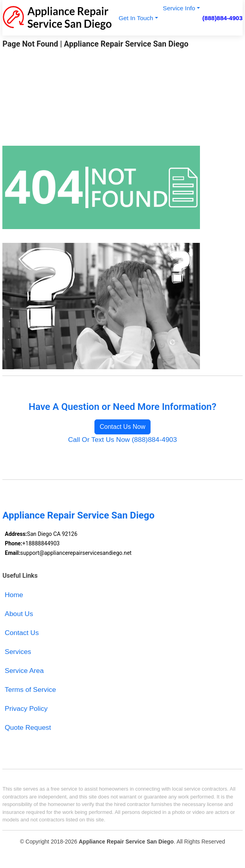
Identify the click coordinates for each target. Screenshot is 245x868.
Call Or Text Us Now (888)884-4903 (122, 440)
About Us (19, 614)
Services (18, 652)
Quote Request (28, 727)
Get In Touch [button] (136, 18)
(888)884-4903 (222, 18)
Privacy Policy (26, 708)
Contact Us (22, 633)
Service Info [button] (179, 8)
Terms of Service (30, 690)
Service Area (24, 671)
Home (14, 595)
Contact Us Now (122, 427)
